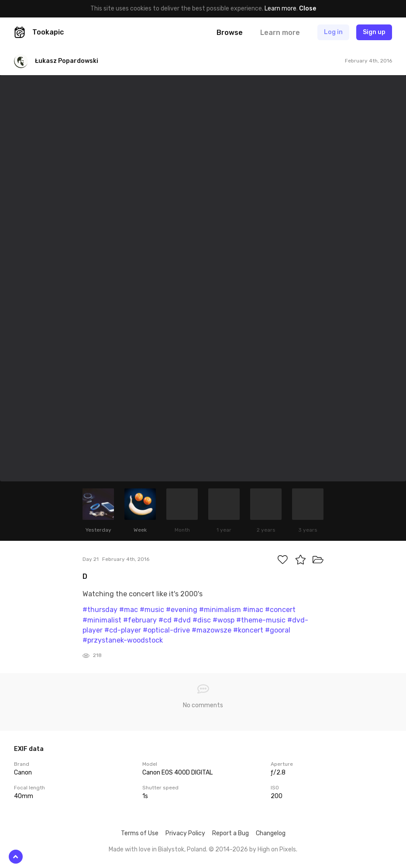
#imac (253, 610)
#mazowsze (212, 630)
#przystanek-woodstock (123, 640)
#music (152, 610)
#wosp (224, 620)
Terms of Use (140, 833)
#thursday (100, 610)
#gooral (278, 630)
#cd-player (123, 630)
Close (308, 9)
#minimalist (102, 620)
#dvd (182, 620)
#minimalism (220, 610)
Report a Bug (231, 833)
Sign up (374, 32)
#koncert (248, 630)
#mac (129, 610)
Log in (333, 32)
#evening (182, 610)
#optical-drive (166, 630)
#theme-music (261, 620)
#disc (202, 620)
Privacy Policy (185, 833)
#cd (165, 620)
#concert (280, 610)
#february (140, 620)
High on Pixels (277, 849)
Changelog (271, 833)
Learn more (280, 9)
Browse (230, 33)
